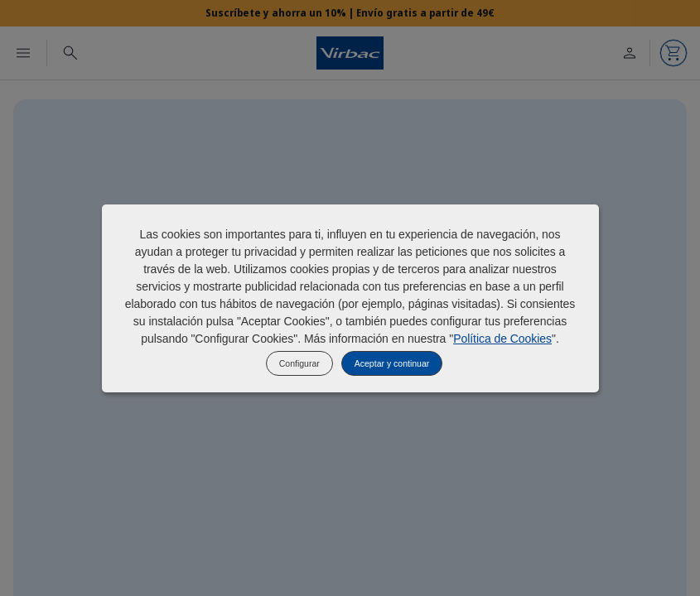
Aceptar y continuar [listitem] (392, 363)
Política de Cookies (502, 339)
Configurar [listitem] (299, 363)
